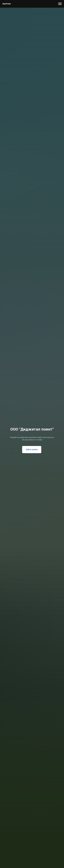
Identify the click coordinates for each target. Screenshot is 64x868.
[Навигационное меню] (60, 4)
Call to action (32, 450)
